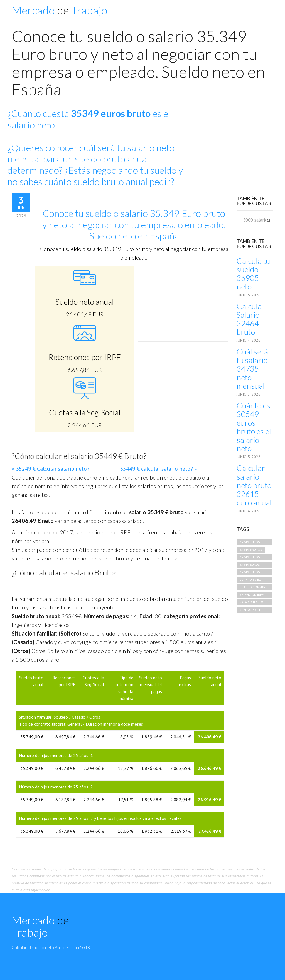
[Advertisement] (235, 144)
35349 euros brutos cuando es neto (252, 543)
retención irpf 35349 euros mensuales (251, 595)
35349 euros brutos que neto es (254, 573)
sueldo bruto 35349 (251, 610)
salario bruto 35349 (251, 603)
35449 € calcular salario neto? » (159, 469)
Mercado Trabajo (60, 10)
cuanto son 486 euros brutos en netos (253, 588)
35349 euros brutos (250, 565)
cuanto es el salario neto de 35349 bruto (253, 580)
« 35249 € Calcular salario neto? (51, 469)
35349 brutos (251, 549)
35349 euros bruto (250, 558)
